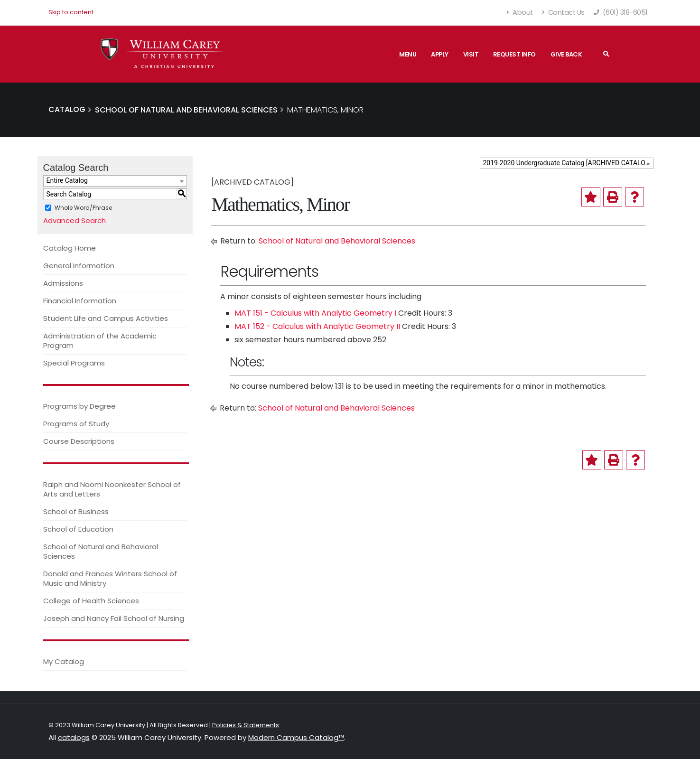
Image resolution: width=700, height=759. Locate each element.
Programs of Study (76, 424)
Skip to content (71, 12)
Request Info (514, 54)
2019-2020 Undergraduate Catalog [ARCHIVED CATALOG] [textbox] (568, 163)
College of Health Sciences (91, 601)
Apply (440, 54)
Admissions (63, 283)
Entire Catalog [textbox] (67, 180)
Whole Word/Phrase (83, 208)
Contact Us (563, 12)
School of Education (78, 529)
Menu (408, 54)
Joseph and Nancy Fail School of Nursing (114, 618)
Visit (471, 54)
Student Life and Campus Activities (106, 318)
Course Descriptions (79, 441)
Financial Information (80, 301)
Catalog (67, 109)
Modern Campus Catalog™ (296, 737)
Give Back (566, 54)
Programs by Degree (79, 406)
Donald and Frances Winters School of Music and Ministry (110, 578)
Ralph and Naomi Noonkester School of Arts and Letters (112, 489)
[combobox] (567, 163)
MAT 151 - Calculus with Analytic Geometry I (315, 313)
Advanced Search (75, 220)
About (520, 12)
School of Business (76, 511)
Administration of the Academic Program (100, 341)
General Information (79, 266)
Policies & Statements (246, 725)
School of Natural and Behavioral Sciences (101, 551)
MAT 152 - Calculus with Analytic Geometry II (317, 326)
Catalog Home (70, 248)
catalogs (74, 737)
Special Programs (74, 363)
